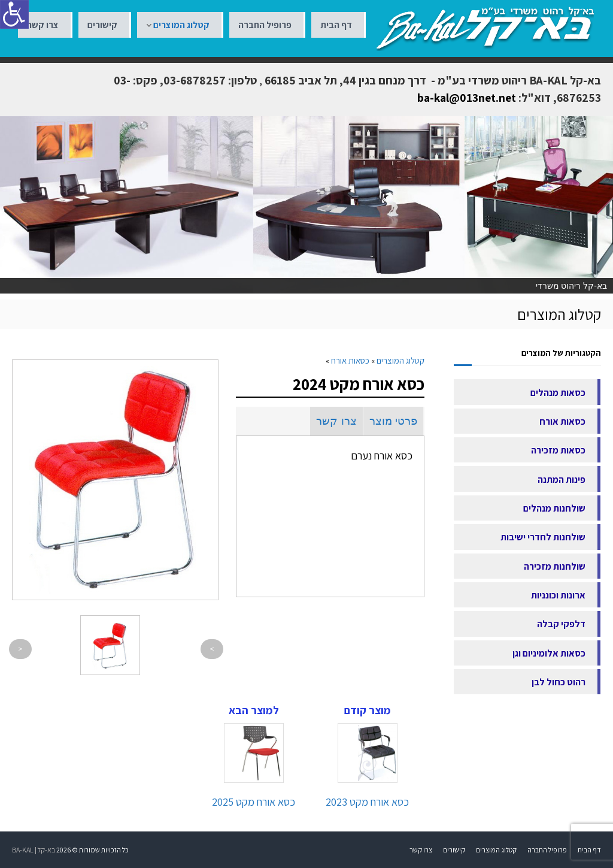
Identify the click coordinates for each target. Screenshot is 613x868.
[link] (485, 28)
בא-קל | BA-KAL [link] (34, 850)
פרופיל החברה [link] (265, 25)
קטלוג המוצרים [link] (181, 25)
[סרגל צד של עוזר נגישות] (14, 14)
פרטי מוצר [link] (393, 421)
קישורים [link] (102, 25)
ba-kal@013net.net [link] (467, 98)
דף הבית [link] (336, 25)
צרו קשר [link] (43, 25)
